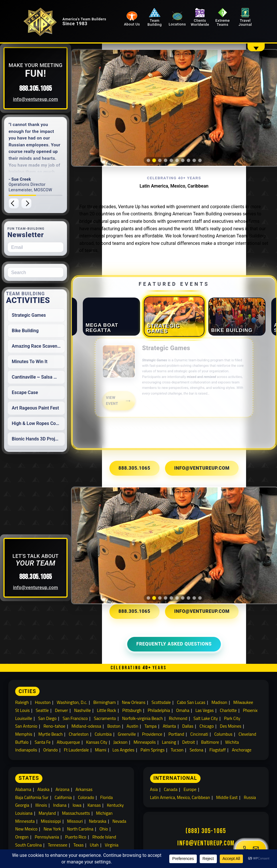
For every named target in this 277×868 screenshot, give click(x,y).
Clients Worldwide (208, 18)
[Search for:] (48, 272)
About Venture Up (92, 831)
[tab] (152, 142)
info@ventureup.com (48, 99)
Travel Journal (246, 18)
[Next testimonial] (39, 203)
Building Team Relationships (44, 831)
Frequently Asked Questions (177, 600)
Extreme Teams (227, 18)
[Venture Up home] (50, 27)
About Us (150, 25)
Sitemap (166, 839)
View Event (115, 400)
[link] (177, 378)
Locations (189, 25)
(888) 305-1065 (206, 790)
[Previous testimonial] (26, 203)
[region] (177, 99)
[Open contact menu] (251, 849)
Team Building (169, 18)
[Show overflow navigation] (256, 47)
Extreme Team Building (207, 831)
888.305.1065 (48, 89)
